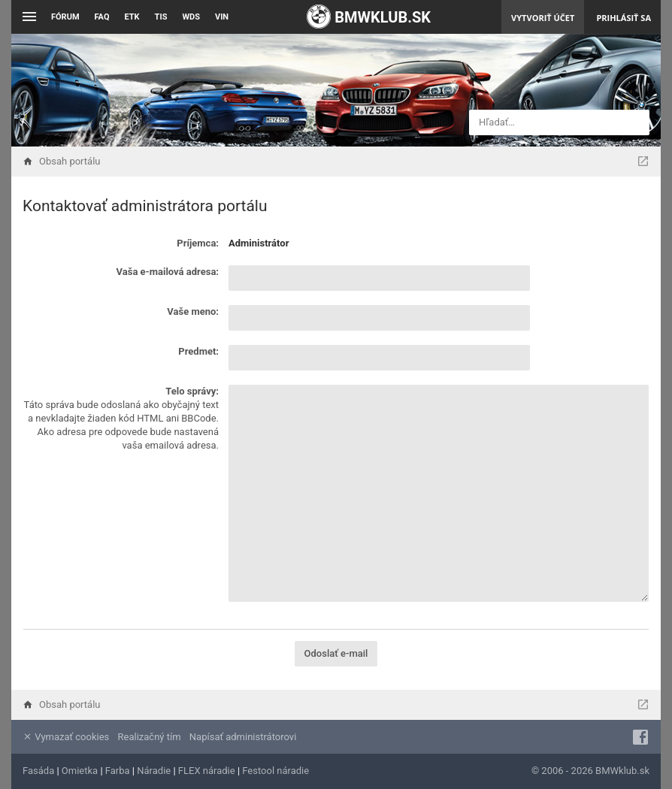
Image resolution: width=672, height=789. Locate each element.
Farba (118, 771)
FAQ (102, 17)
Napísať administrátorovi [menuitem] (243, 737)
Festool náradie (275, 771)
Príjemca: (198, 243)
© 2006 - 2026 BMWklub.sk (590, 771)
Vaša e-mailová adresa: (168, 272)
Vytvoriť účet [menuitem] (543, 18)
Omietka (80, 771)
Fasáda (38, 771)
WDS (191, 17)
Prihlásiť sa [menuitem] (624, 18)
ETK (132, 17)
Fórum (65, 17)
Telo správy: (192, 391)
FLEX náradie (207, 771)
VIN (222, 17)
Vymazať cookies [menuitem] (66, 737)
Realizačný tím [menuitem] (150, 737)
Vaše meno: (193, 311)
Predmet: (198, 351)
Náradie (154, 771)
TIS (161, 17)
